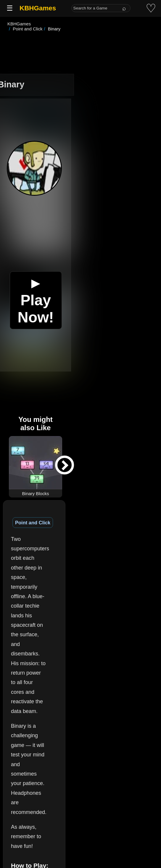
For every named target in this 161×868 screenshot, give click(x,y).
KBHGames (38, 8)
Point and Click (33, 518)
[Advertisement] (80, 48)
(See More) (72, 775)
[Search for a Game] (101, 8)
